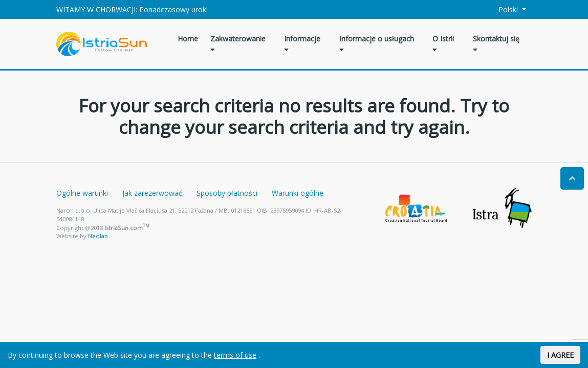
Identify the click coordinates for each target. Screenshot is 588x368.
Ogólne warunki (82, 193)
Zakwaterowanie (238, 43)
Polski (502, 9)
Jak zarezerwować (152, 193)
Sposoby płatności (227, 193)
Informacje (302, 43)
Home (188, 39)
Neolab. (99, 236)
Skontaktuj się (496, 43)
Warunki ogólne (298, 193)
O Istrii (443, 43)
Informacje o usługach (377, 43)
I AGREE (560, 355)
